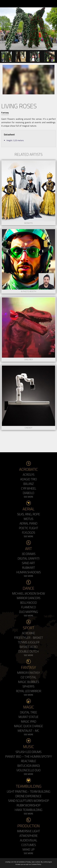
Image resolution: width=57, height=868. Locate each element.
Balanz (29, 484)
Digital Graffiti (29, 558)
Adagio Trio (29, 479)
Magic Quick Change (28, 726)
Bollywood (28, 603)
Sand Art (28, 563)
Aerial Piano (28, 523)
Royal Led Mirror (29, 691)
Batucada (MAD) (29, 766)
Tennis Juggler (29, 642)
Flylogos (28, 533)
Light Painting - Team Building (29, 791)
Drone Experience (28, 796)
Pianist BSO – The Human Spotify (29, 756)
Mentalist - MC (28, 731)
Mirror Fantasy (29, 673)
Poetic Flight (29, 528)
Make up (29, 849)
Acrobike (28, 633)
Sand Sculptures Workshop (29, 801)
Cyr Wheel (29, 488)
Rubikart (29, 568)
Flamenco (29, 607)
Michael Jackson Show (29, 593)
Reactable (28, 761)
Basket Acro (29, 647)
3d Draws (29, 554)
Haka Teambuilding (29, 810)
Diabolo (29, 493)
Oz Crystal (28, 677)
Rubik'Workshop (29, 805)
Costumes (28, 845)
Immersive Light (28, 831)
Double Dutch (28, 651)
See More (29, 497)
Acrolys (29, 475)
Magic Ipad (29, 721)
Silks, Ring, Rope (29, 514)
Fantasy (5, 113)
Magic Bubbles (29, 682)
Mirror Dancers (29, 598)
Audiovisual (29, 840)
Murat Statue (29, 717)
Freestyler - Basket (29, 638)
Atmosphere (29, 836)
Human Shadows (29, 572)
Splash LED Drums (29, 752)
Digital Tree (28, 712)
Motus (28, 519)
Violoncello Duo (29, 770)
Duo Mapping (28, 612)
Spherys (28, 686)
